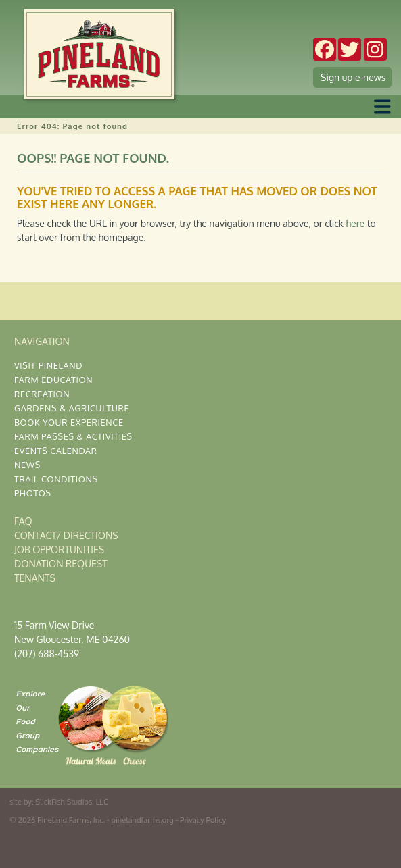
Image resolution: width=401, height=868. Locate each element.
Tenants (35, 578)
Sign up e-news (353, 77)
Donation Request (61, 564)
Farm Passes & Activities (73, 436)
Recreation (42, 394)
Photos (33, 493)
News (27, 465)
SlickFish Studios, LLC (72, 801)
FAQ (23, 521)
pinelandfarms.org (143, 820)
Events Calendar (56, 451)
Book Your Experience (69, 422)
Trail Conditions (56, 479)
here (355, 223)
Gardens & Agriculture (72, 408)
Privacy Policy (203, 820)
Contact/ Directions (66, 535)
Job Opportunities (59, 550)
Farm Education (53, 380)
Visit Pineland (48, 365)
